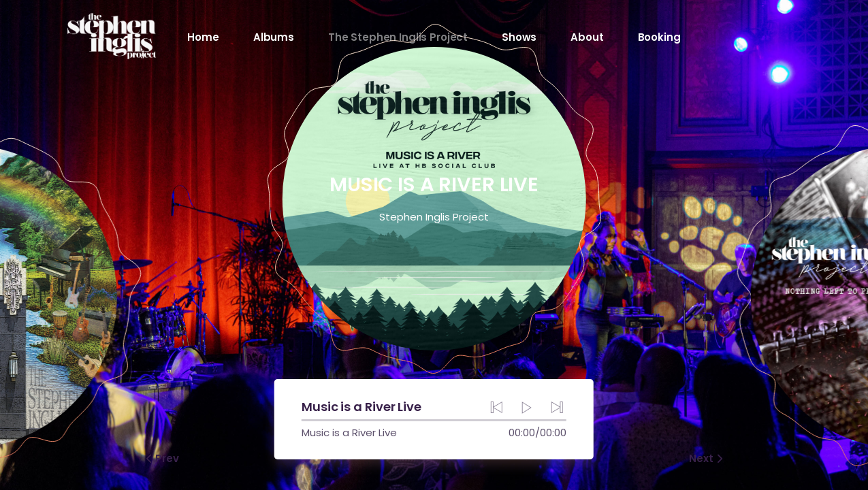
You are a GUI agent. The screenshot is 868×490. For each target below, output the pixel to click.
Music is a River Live (352, 432)
